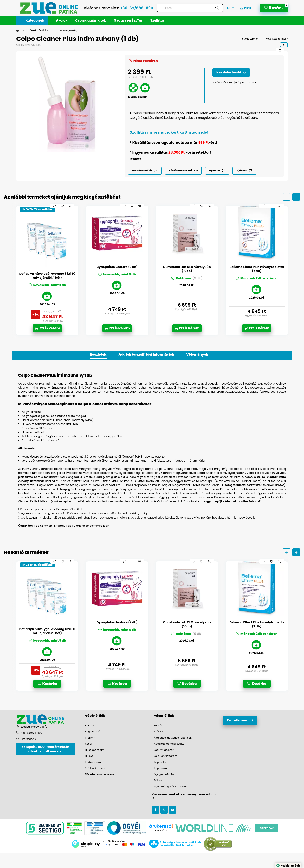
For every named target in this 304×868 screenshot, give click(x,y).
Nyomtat (215, 171)
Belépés (90, 726)
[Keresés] (217, 8)
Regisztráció (93, 732)
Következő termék (276, 39)
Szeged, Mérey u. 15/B (34, 727)
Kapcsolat (160, 762)
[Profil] (247, 8)
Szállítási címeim (96, 768)
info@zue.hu (28, 739)
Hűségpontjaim (95, 750)
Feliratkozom (238, 720)
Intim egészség (68, 30)
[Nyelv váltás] (229, 8)
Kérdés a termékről (181, 171)
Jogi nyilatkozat (164, 750)
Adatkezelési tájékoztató (169, 744)
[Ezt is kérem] (47, 328)
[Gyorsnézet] (70, 206)
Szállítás (157, 20)
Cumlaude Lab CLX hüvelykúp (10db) (187, 269)
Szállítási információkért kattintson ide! (169, 132)
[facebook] (284, 45)
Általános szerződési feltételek (173, 738)
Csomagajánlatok (91, 20)
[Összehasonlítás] (54, 206)
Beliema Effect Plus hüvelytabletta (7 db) (257, 269)
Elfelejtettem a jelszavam (101, 774)
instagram (164, 810)
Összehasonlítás (142, 171)
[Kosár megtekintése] (274, 8)
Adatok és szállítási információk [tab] (146, 354)
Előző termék (251, 39)
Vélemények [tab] (197, 354)
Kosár (89, 744)
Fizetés (158, 726)
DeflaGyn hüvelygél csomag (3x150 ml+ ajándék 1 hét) (47, 276)
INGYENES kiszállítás (38, 209)
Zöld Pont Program (166, 756)
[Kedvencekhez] (280, 51)
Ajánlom (242, 171)
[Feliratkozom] (231, 72)
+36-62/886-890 (137, 8)
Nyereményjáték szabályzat (171, 787)
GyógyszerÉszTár (164, 774)
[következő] (296, 197)
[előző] (287, 197)
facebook (155, 810)
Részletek (135, 159)
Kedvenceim (93, 762)
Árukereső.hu (161, 830)
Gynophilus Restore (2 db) (117, 267)
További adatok (137, 97)
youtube (173, 810)
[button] (32, 20)
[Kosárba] (47, 684)
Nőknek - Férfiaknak (39, 30)
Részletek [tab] (98, 354)
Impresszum (162, 768)
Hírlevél (90, 756)
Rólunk (158, 780)
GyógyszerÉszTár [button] (128, 20)
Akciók (62, 20)
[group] (152, 271)
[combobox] (190, 8)
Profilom (90, 738)
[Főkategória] (18, 30)
